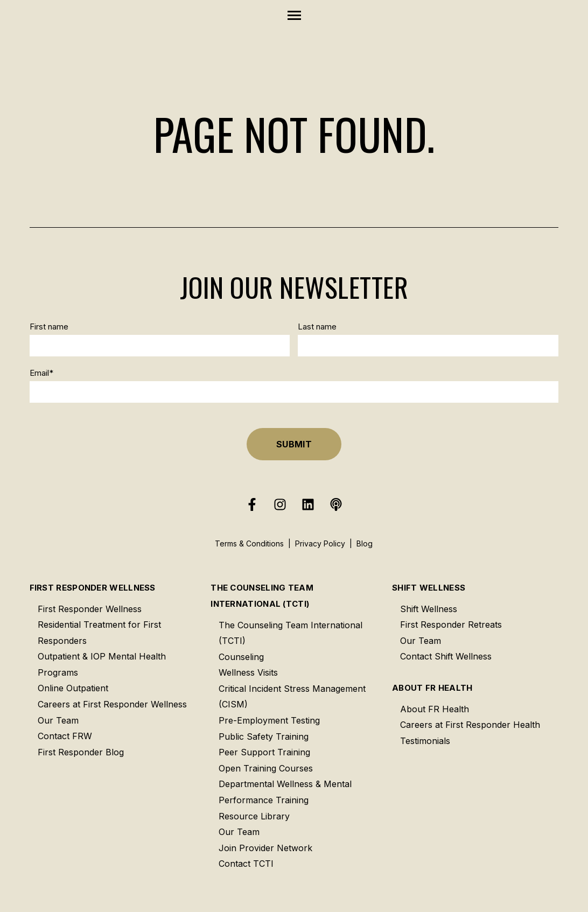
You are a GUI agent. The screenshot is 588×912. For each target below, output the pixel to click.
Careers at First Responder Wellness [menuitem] (112, 704)
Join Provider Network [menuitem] (265, 848)
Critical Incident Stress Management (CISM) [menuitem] (292, 697)
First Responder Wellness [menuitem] (93, 588)
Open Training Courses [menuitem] (266, 768)
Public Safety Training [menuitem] (264, 736)
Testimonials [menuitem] (425, 741)
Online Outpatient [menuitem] (73, 688)
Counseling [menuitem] (241, 657)
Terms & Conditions (249, 543)
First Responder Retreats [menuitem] (451, 625)
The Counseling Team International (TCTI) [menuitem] (262, 596)
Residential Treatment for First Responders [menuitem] (99, 633)
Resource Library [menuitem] (254, 816)
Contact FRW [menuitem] (65, 736)
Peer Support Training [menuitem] (264, 752)
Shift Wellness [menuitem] (429, 588)
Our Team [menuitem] (58, 720)
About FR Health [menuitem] (432, 688)
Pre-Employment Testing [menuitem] (269, 720)
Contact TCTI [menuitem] (246, 864)
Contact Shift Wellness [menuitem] (446, 656)
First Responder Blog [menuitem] (81, 752)
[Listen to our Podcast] (336, 504)
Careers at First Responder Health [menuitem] (470, 725)
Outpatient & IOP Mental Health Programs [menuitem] (102, 664)
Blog (365, 543)
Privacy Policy (320, 543)
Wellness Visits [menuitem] (248, 672)
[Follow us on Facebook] (252, 504)
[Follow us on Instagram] (280, 504)
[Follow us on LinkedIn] (308, 504)
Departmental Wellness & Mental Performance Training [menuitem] (285, 792)
